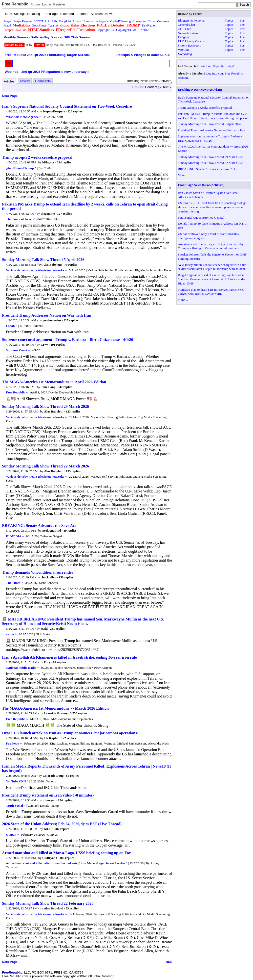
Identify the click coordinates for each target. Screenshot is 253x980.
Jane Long (48, 387)
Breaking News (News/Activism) (200, 90)
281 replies (57, 629)
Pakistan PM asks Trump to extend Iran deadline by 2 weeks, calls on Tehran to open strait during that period (213, 116)
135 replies (73, 471)
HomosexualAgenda (95, 21)
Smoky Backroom (190, 45)
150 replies (66, 577)
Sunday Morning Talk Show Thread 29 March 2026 (45, 406)
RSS (169, 962)
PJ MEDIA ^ (15, 536)
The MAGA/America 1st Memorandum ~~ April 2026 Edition (54, 382)
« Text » (165, 87)
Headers (151, 87)
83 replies (72, 908)
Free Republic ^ (17, 392)
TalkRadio (148, 25)
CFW (44, 345)
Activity (25, 81)
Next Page (10, 96)
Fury (47, 662)
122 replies (69, 738)
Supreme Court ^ (18, 350)
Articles (9, 81)
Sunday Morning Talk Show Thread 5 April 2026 (43, 260)
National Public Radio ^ (22, 668)
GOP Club (185, 29)
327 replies (71, 320)
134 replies (65, 800)
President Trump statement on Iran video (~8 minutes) (48, 795)
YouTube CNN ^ (17, 781)
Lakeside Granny (56, 713)
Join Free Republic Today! (217, 66)
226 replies (75, 111)
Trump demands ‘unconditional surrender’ (38, 572)
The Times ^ (14, 583)
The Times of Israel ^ (21, 219)
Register (59, 4)
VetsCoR (184, 50)
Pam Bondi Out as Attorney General (201, 218)
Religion (183, 37)
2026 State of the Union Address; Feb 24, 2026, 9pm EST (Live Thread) (62, 824)
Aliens (77, 21)
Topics (229, 20)
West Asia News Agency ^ (23, 117)
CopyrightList (106, 30)
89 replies (70, 530)
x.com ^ (11, 634)
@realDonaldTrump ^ (21, 168)
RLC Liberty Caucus (191, 41)
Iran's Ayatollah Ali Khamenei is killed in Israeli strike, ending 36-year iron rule (69, 657)
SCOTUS (40, 21)
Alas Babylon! (52, 265)
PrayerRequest (23, 21)
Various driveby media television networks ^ (36, 270)
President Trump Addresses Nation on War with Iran (47, 315)
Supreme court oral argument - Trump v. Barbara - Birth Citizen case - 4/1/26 (68, 340)
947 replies (65, 387)
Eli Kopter (52, 738)
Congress (163, 21)
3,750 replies (78, 713)
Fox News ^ (14, 743)
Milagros (48, 162)
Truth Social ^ (16, 806)
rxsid (44, 629)
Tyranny (53, 25)
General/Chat (186, 25)
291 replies (58, 345)
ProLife (53, 21)
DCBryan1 (50, 858)
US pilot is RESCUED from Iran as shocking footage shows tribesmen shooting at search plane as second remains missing (212, 207)
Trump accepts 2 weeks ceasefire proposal (37, 157)
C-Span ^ (12, 835)
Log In (46, 4)
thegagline (48, 214)
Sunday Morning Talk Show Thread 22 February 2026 (48, 903)
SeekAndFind (52, 530)
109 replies (67, 858)
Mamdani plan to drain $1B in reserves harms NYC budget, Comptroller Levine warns (211, 292)
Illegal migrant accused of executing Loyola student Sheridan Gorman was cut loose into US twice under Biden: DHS (212, 279)
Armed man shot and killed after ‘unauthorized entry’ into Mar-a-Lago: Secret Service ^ (67, 863)
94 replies (59, 662)
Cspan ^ (12, 326)
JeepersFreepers (54, 111)
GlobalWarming (120, 21)
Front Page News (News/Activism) (201, 185)
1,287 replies (61, 829)
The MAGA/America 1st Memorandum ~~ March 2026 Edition (55, 708)
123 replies (73, 411)
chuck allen (49, 577)
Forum (35, 4)
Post (242, 20)
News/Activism (188, 33)
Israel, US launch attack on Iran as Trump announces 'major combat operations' (70, 733)
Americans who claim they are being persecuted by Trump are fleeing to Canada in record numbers (211, 246)
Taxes (152, 21)
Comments (43, 81)
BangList (65, 21)
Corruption (139, 21)
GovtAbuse (39, 25)
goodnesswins (52, 320)
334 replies (64, 162)
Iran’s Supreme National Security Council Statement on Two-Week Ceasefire (67, 106)
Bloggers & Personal (191, 20)
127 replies (64, 214)
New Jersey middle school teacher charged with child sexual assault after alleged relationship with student (212, 267)
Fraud (7, 25)
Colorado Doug (53, 776)
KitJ (47, 829)
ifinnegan (49, 800)
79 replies (71, 265)
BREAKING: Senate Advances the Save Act (39, 526)
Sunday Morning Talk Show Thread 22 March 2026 (45, 466)
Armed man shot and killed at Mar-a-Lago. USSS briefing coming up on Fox (66, 853)
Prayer (8, 21)
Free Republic (15, 4)
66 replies (73, 776)
